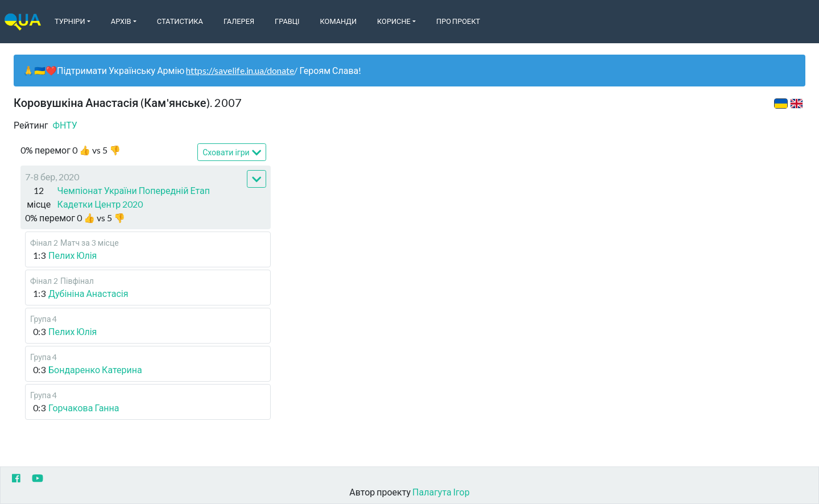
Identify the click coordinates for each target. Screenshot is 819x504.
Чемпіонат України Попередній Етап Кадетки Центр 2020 (134, 197)
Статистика (180, 21)
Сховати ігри (232, 153)
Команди (338, 21)
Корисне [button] (394, 21)
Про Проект (458, 21)
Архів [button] (121, 21)
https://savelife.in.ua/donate (240, 70)
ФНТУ (65, 125)
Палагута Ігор (441, 492)
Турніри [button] (70, 21)
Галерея (239, 21)
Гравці (287, 21)
